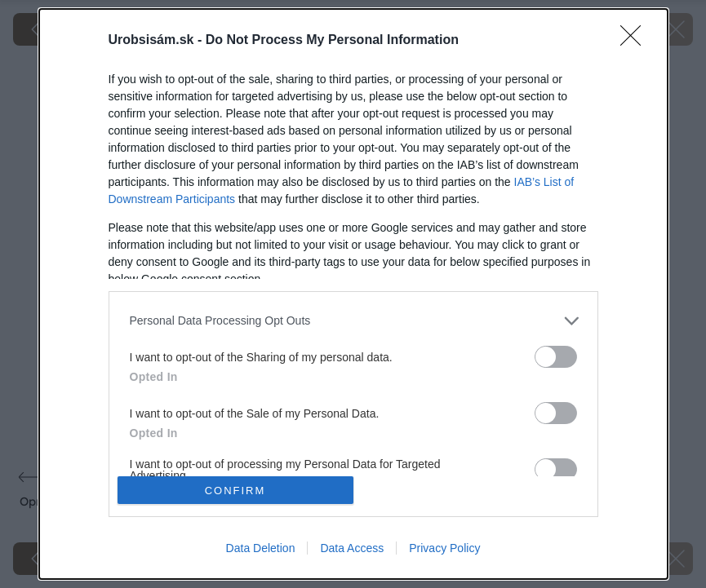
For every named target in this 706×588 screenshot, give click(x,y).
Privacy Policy (444, 548)
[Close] (636, 41)
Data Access (352, 548)
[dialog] (353, 294)
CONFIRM (235, 491)
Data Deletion (261, 548)
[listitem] (353, 321)
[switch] (556, 357)
